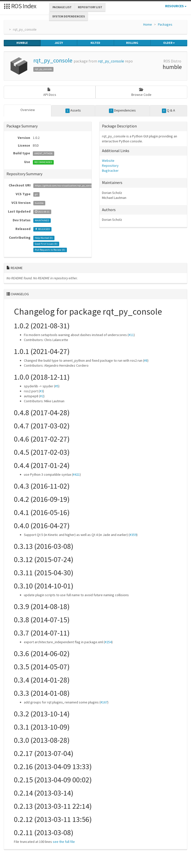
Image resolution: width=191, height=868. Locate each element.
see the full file (64, 842)
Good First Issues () (46, 244)
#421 (76, 474)
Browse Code (141, 92)
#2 (42, 396)
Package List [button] (62, 7)
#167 (104, 702)
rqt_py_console (53, 60)
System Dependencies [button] (69, 16)
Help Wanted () (44, 238)
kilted (95, 43)
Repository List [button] (90, 7)
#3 (41, 391)
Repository (110, 166)
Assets (73, 111)
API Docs (50, 92)
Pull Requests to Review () (50, 250)
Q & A (169, 111)
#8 (146, 360)
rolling (132, 43)
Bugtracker (110, 171)
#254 (108, 642)
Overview (28, 110)
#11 (131, 335)
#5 (57, 386)
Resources (176, 6)
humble (22, 43)
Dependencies (122, 111)
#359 (133, 535)
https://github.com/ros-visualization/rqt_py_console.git (66, 186)
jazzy (59, 43)
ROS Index (20, 6)
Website (108, 161)
